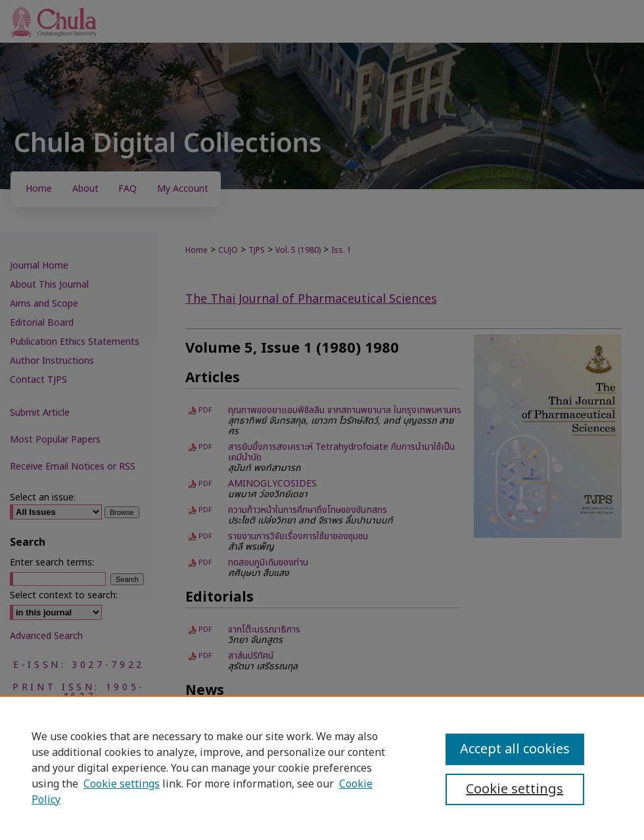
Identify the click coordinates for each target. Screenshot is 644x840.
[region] (322, 768)
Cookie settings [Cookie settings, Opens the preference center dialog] (515, 789)
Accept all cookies (515, 749)
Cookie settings (122, 784)
